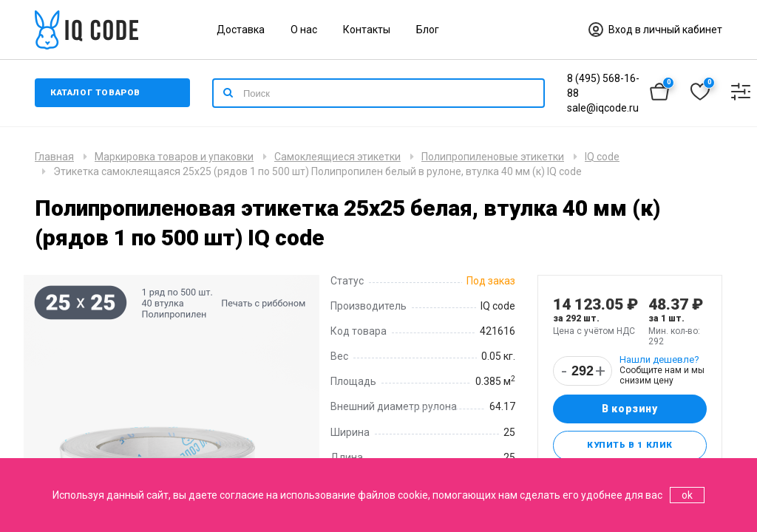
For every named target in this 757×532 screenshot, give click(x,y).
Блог (428, 30)
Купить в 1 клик (629, 446)
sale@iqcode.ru (603, 108)
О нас (304, 30)
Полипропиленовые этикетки (493, 157)
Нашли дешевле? (659, 359)
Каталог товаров (97, 93)
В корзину (629, 409)
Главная (54, 157)
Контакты (367, 30)
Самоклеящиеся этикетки (337, 157)
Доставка (241, 30)
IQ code (602, 157)
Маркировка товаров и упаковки (174, 157)
